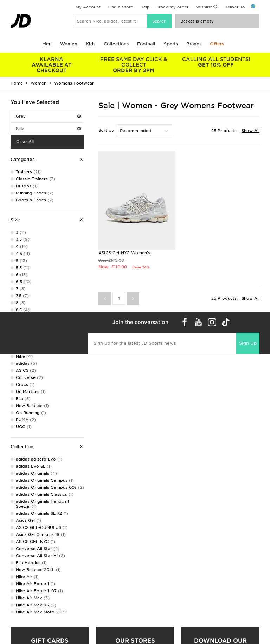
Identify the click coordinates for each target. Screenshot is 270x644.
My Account (88, 7)
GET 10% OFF (216, 62)
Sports (171, 44)
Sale (48, 129)
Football (146, 44)
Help (145, 7)
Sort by (106, 130)
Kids (91, 44)
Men (47, 44)
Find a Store (120, 7)
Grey (48, 116)
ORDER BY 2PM (134, 65)
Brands (194, 44)
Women (69, 44)
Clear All (25, 142)
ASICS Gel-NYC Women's (124, 253)
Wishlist (204, 7)
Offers (217, 44)
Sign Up (248, 343)
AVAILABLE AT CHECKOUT (52, 65)
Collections (116, 44)
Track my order (173, 7)
